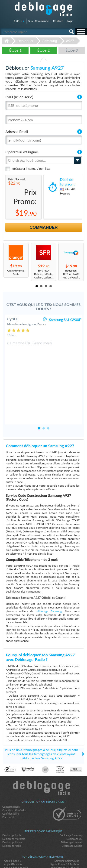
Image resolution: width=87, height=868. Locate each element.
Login (70, 21)
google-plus (53, 857)
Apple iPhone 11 (70, 840)
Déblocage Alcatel (12, 811)
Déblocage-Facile (44, 9)
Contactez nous (11, 775)
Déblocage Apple (12, 804)
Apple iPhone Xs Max (16, 836)
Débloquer (26, 41)
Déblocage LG (74, 808)
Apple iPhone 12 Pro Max (65, 833)
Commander (44, 227)
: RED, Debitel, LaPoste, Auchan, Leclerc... (43, 274)
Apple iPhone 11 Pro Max (65, 836)
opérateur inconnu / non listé (31, 169)
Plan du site (9, 786)
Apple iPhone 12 (13, 840)
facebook (34, 857)
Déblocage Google (72, 814)
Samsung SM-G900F (65, 320)
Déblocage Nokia (12, 814)
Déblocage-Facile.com (43, 757)
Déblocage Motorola (14, 808)
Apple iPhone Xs (13, 833)
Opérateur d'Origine (22, 152)
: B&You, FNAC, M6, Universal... (71, 274)
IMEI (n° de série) (19, 97)
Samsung (50, 41)
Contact (58, 21)
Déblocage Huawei (72, 811)
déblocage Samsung (49, 580)
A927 (70, 41)
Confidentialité (11, 782)
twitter (44, 857)
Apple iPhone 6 (13, 829)
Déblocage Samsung (71, 804)
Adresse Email (17, 131)
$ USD (18, 21)
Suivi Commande (39, 21)
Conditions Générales (14, 779)
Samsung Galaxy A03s (67, 829)
